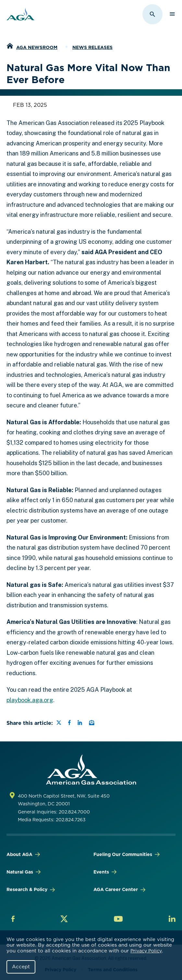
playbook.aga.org (30, 700)
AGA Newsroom (37, 47)
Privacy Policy (146, 951)
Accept (21, 967)
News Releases (92, 47)
